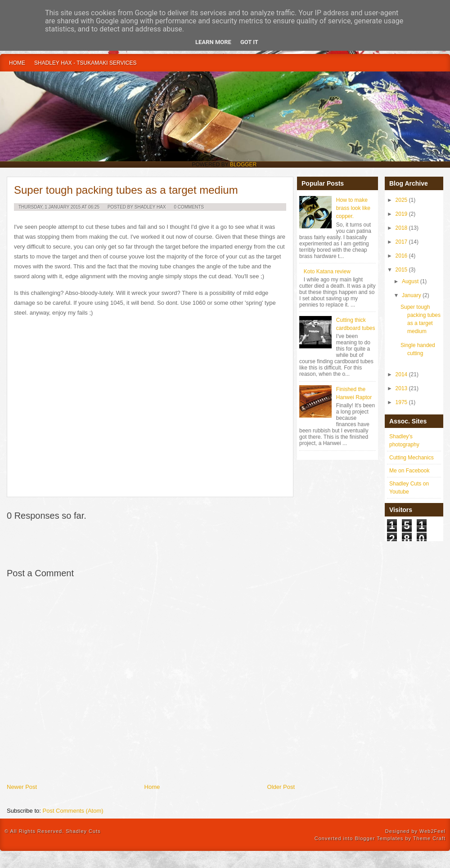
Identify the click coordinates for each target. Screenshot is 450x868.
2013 (402, 388)
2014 (402, 374)
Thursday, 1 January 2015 (49, 207)
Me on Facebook (409, 471)
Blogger (243, 165)
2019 (402, 214)
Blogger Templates (379, 838)
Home (17, 63)
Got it (249, 42)
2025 (402, 200)
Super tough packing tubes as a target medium (126, 190)
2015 (402, 270)
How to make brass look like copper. (353, 208)
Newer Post (22, 787)
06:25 (94, 207)
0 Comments (189, 207)
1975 (402, 402)
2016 (402, 256)
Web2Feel (432, 831)
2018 (402, 228)
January (412, 295)
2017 (402, 242)
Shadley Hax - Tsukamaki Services (85, 63)
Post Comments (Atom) (73, 811)
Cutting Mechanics (412, 458)
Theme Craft (429, 838)
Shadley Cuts (83, 831)
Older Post (281, 787)
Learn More (213, 42)
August (410, 281)
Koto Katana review (327, 272)
